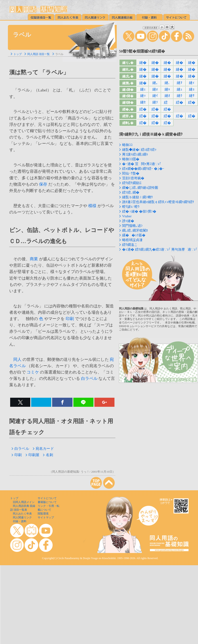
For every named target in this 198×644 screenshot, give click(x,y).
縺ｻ (192, 96)
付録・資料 (20, 521)
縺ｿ (155, 102)
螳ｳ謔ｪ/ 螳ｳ (131, 207)
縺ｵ (167, 96)
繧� (179, 102)
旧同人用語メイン (24, 502)
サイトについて (47, 498)
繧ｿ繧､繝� (131, 192)
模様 (92, 206)
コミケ (33, 372)
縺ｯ (143, 96)
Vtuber (127, 216)
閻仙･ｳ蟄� (131, 173)
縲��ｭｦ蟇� (134, 235)
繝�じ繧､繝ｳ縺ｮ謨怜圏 (140, 188)
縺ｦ (179, 83)
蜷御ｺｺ (127, 145)
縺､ (167, 83)
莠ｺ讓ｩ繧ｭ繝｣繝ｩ (135, 154)
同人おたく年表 (22, 514)
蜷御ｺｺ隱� (131, 159)
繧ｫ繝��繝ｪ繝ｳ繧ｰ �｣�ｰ (143, 169)
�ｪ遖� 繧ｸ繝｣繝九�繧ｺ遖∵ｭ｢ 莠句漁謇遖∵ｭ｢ (160, 249)
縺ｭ (179, 89)
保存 (43, 184)
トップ (18, 54)
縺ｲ (155, 96)
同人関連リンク (22, 517)
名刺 (48, 455)
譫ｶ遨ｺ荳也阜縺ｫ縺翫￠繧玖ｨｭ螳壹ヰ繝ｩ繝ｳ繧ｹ (158, 202)
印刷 (70, 319)
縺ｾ (143, 102)
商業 (34, 259)
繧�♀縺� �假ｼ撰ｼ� (139, 211)
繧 (167, 102)
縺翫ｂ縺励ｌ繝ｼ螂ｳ (137, 197)
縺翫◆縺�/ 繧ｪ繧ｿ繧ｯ (139, 150)
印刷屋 (33, 455)
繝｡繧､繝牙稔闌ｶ (135, 230)
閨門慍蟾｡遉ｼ (132, 226)
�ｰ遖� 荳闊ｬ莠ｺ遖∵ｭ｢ (142, 164)
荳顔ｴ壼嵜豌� (133, 178)
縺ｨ (192, 83)
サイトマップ (46, 517)
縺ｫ (155, 89)
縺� (143, 63)
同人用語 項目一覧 (38, 54)
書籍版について (47, 502)
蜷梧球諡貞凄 (132, 240)
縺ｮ (192, 89)
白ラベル (89, 378)
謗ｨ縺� (128, 221)
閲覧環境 (43, 514)
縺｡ (155, 83)
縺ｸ (179, 96)
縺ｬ (167, 89)
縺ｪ (143, 89)
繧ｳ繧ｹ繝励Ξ (132, 183)
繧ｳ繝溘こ (130, 245)
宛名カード (43, 449)
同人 (17, 359)
